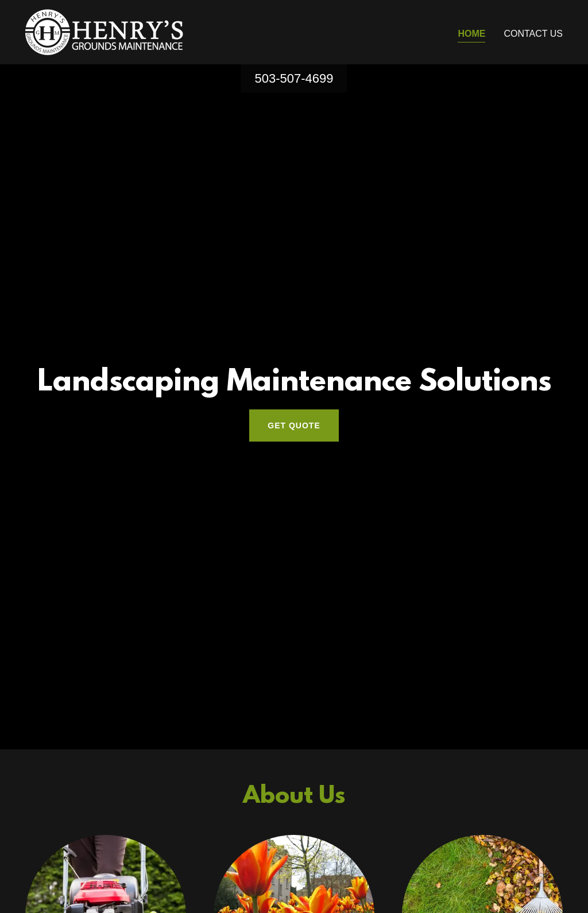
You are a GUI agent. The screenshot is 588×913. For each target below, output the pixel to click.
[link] (104, 31)
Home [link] (471, 34)
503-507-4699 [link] (294, 78)
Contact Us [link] (533, 34)
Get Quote (294, 425)
